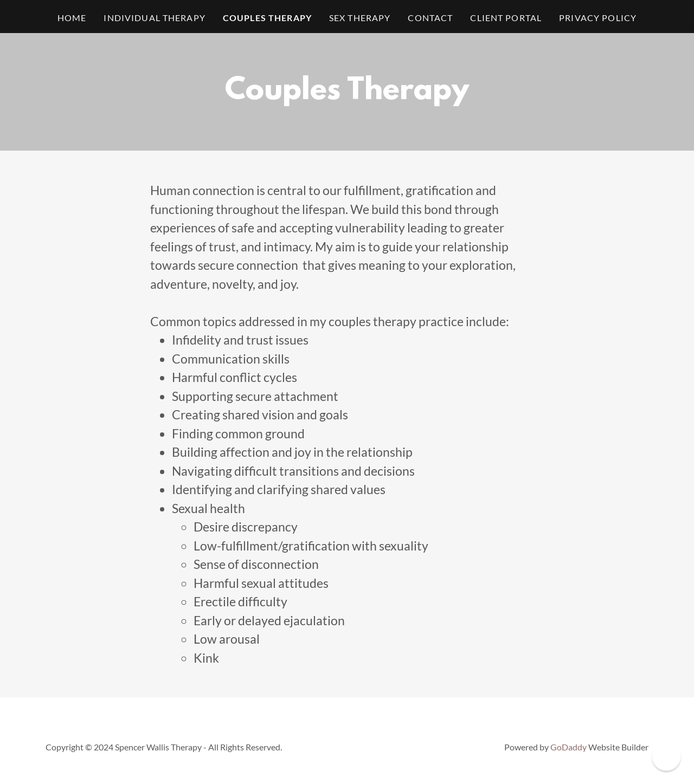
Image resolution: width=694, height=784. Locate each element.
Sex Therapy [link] (360, 18)
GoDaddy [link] (568, 747)
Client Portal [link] (506, 18)
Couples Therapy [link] (267, 18)
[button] (666, 756)
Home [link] (72, 18)
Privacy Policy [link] (598, 18)
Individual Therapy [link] (154, 18)
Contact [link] (430, 18)
